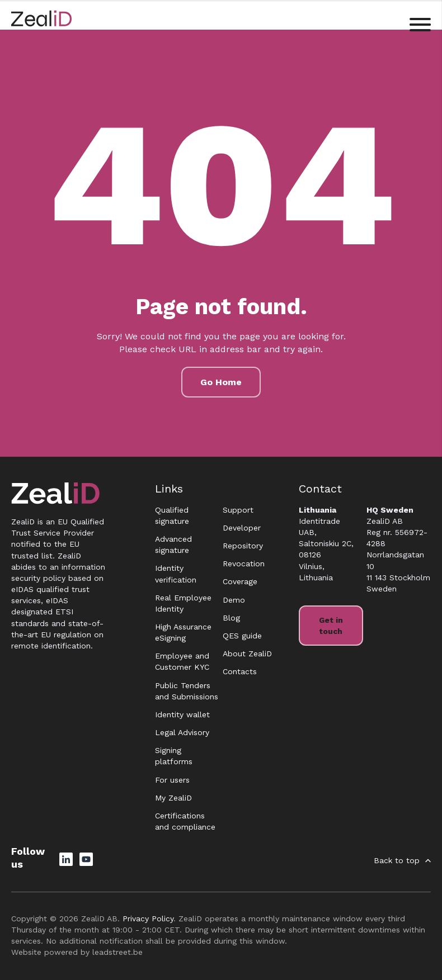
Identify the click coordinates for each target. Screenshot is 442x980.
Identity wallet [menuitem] (182, 714)
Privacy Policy (148, 919)
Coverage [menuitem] (240, 581)
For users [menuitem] (172, 780)
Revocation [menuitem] (244, 564)
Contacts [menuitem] (240, 671)
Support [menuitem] (238, 510)
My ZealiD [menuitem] (173, 798)
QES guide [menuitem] (242, 636)
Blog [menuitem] (231, 618)
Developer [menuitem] (242, 528)
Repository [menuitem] (243, 546)
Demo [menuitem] (234, 600)
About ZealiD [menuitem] (247, 654)
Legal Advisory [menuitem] (182, 732)
